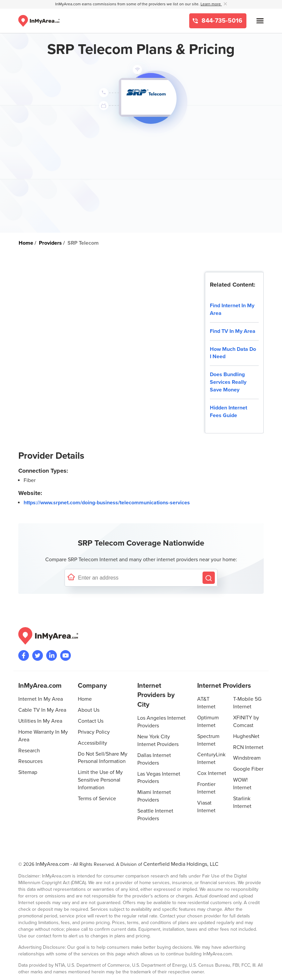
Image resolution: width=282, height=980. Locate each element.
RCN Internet (248, 747)
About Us (89, 710)
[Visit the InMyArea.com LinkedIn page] (52, 655)
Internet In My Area (41, 699)
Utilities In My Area (40, 721)
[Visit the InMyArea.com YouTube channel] (66, 655)
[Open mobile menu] (260, 21)
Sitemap (28, 772)
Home (85, 699)
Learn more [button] (211, 4)
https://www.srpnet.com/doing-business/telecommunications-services (107, 503)
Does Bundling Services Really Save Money (228, 382)
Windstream (247, 758)
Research (29, 751)
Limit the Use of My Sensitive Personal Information (100, 780)
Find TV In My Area (233, 331)
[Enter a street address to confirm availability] (139, 578)
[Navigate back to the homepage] (39, 21)
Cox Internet (212, 773)
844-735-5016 (221, 21)
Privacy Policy (94, 732)
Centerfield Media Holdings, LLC (181, 864)
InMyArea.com (52, 864)
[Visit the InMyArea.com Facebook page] (24, 655)
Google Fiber (248, 769)
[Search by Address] (209, 578)
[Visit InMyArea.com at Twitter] (38, 655)
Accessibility (92, 743)
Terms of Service (97, 799)
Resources (30, 761)
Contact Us (91, 721)
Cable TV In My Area (42, 710)
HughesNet (246, 736)
